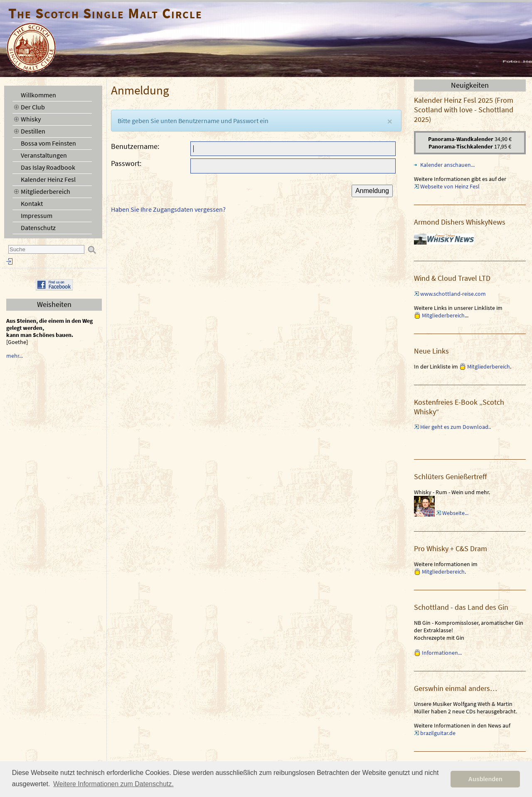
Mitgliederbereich (46, 191)
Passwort (125, 163)
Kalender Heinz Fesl (48, 179)
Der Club (33, 107)
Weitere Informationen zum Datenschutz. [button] (113, 784)
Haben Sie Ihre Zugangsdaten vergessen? (168, 209)
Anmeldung (372, 191)
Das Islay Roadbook (48, 167)
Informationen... (442, 653)
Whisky (31, 119)
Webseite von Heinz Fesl (450, 186)
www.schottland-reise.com (453, 294)
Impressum (37, 215)
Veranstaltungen (44, 155)
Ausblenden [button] (485, 779)
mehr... (15, 356)
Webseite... (455, 513)
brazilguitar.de (438, 733)
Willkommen (38, 95)
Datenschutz (38, 228)
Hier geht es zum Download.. (456, 427)
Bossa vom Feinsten (48, 143)
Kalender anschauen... (447, 165)
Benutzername (134, 146)
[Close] (390, 121)
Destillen (33, 131)
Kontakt (32, 203)
